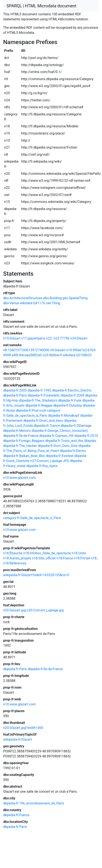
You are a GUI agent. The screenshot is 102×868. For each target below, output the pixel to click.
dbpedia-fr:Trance (47, 426)
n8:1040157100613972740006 (26, 350)
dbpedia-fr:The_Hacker (20, 446)
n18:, (94, 558)
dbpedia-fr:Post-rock (31, 411)
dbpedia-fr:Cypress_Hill (56, 436)
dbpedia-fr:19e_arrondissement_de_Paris (34, 803)
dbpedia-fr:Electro (73, 451)
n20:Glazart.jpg (14, 610)
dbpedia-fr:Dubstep (68, 405)
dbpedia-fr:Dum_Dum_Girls (58, 446)
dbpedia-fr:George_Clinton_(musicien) (60, 431)
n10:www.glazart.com (19, 478)
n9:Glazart (58, 350)
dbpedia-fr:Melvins (17, 431)
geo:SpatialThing (75, 298)
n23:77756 (61, 338)
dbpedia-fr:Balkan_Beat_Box (24, 456)
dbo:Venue (11, 303)
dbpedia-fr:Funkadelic (44, 395)
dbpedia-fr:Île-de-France (21, 436)
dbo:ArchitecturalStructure (23, 298)
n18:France (65, 558)
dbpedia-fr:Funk (70, 400)
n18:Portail (82, 558)
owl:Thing (53, 303)
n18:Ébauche (13, 553)
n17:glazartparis (33, 338)
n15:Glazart (12, 338)
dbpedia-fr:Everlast (59, 456)
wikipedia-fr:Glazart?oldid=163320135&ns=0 (36, 575)
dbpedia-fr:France (16, 815)
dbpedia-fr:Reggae (39, 405)
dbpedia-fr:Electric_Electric (72, 390)
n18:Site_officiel (44, 558)
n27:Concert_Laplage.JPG (50, 461)
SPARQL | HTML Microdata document (41, 6)
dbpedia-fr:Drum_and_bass (43, 421)
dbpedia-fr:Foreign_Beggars (24, 441)
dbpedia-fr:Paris (15, 395)
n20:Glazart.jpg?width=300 (23, 728)
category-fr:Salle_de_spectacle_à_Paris (32, 518)
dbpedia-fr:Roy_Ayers (42, 466)
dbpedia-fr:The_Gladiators (38, 400)
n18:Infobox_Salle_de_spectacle (47, 553)
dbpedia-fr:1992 (39, 390)
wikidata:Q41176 (32, 303)
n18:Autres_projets (17, 558)
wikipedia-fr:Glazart (18, 739)
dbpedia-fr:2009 (72, 395)
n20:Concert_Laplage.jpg (45, 610)
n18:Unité (79, 553)
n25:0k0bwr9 (52, 355)
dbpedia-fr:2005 (15, 390)
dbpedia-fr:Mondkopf (63, 416)
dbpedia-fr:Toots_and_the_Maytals (71, 441)
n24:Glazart (79, 338)
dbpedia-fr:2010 (86, 436)
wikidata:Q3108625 (77, 355)
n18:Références (15, 563)
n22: (49, 338)
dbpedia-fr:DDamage (76, 426)
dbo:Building (52, 298)
